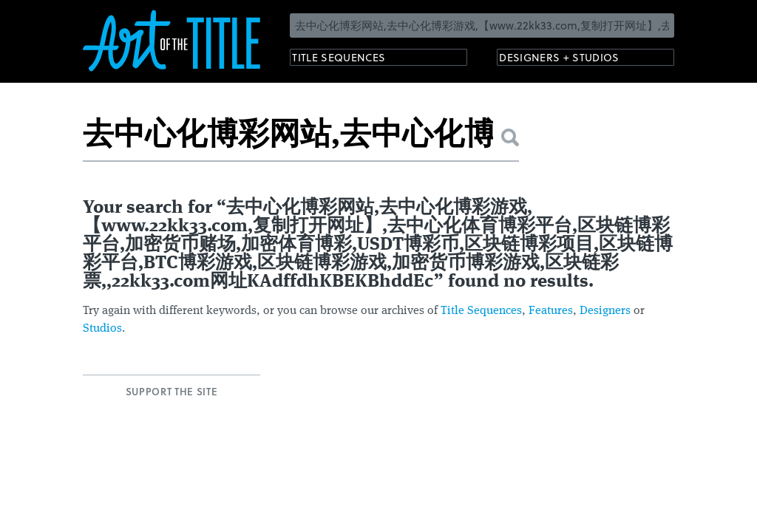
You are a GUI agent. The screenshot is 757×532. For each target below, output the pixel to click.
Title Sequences (352, 59)
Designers (605, 311)
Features (551, 311)
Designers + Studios (575, 59)
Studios (102, 329)
